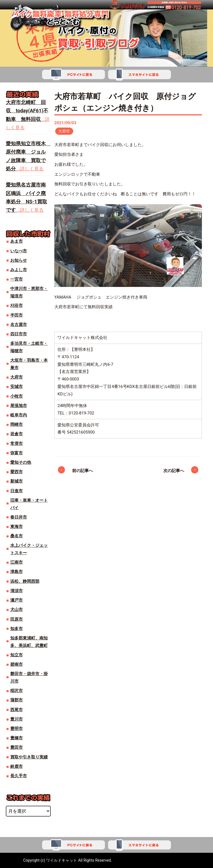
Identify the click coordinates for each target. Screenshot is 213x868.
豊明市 (17, 729)
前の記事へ (83, 471)
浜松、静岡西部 (25, 581)
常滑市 (17, 444)
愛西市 (17, 472)
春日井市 (19, 517)
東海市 (17, 527)
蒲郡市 (17, 700)
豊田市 (17, 747)
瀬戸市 (17, 600)
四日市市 (19, 334)
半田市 (17, 315)
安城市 (17, 387)
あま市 (17, 241)
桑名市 (17, 536)
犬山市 (17, 610)
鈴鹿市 (17, 766)
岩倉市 (17, 434)
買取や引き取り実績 (29, 757)
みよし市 (19, 270)
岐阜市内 (19, 415)
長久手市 (19, 776)
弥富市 (17, 453)
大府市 (64, 131)
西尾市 (17, 710)
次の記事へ (174, 471)
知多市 (17, 629)
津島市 (17, 572)
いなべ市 (19, 251)
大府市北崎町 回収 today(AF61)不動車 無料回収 (27, 111)
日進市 (17, 491)
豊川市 (17, 719)
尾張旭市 (19, 406)
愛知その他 (21, 462)
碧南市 (17, 664)
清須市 (17, 591)
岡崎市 (17, 424)
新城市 (17, 481)
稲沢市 (17, 691)
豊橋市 (17, 738)
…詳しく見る (30, 169)
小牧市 (17, 396)
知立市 (17, 655)
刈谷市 (17, 305)
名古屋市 (19, 325)
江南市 (17, 562)
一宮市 (17, 279)
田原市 (17, 619)
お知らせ (19, 260)
